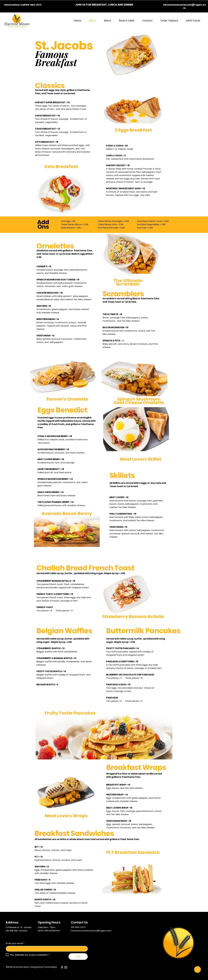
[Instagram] (66, 967)
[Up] (197, 969)
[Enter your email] (46, 949)
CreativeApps (50, 967)
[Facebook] (62, 967)
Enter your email (15, 943)
